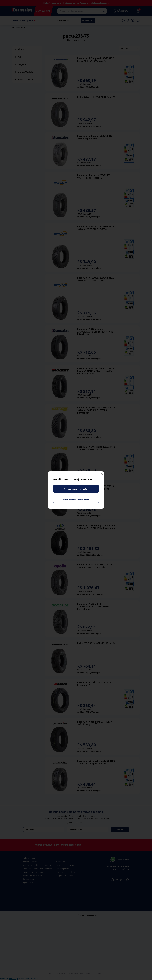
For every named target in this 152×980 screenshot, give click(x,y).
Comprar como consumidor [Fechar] (76, 489)
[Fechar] (102, 474)
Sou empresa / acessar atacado (76, 499)
